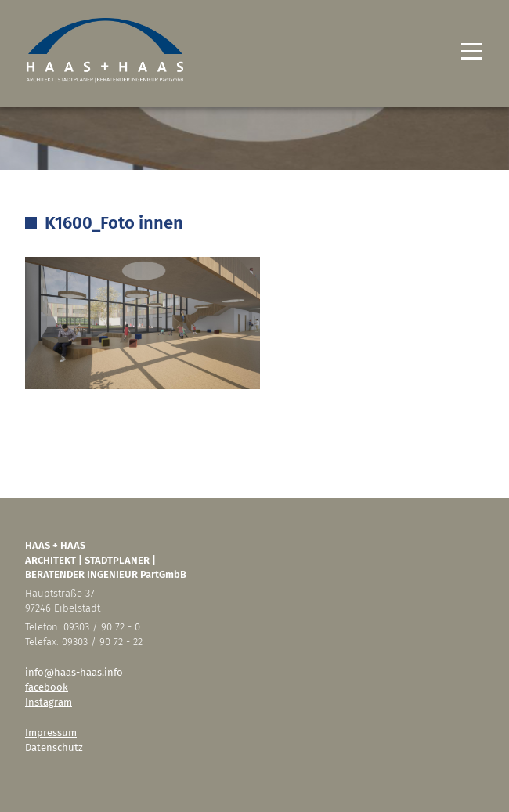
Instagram (49, 702)
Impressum (51, 733)
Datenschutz (54, 747)
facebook (47, 687)
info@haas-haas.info (74, 672)
